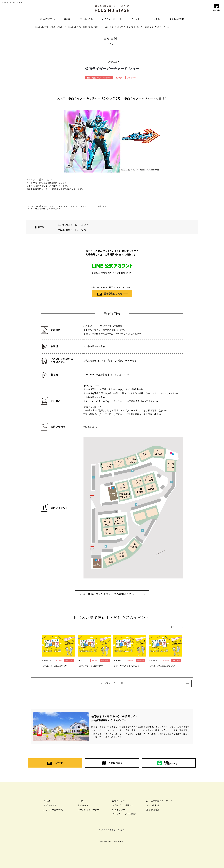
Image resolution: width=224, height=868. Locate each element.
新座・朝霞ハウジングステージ (99, 78)
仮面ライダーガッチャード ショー (157, 27)
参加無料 (119, 78)
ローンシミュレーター (88, 811)
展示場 (67, 19)
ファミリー (131, 78)
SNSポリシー (118, 811)
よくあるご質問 (177, 19)
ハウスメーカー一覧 (112, 19)
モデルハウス (86, 19)
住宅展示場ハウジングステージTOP (49, 27)
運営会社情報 (153, 811)
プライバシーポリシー (123, 806)
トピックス (154, 19)
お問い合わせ (153, 806)
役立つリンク (118, 802)
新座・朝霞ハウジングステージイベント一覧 (122, 27)
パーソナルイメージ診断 (124, 815)
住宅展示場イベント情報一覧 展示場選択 (83, 27)
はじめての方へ (47, 19)
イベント (135, 19)
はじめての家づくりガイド (159, 802)
